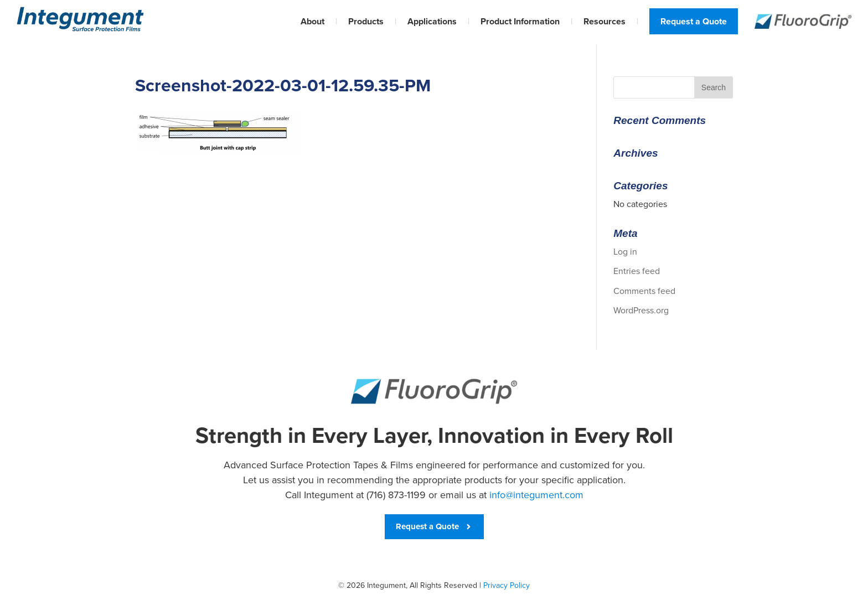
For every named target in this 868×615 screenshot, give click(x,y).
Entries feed (637, 271)
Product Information (520, 21)
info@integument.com (536, 495)
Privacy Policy (507, 585)
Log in (625, 252)
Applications (432, 21)
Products (366, 21)
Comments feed (644, 291)
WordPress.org (641, 310)
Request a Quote (694, 21)
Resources (604, 21)
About (312, 21)
